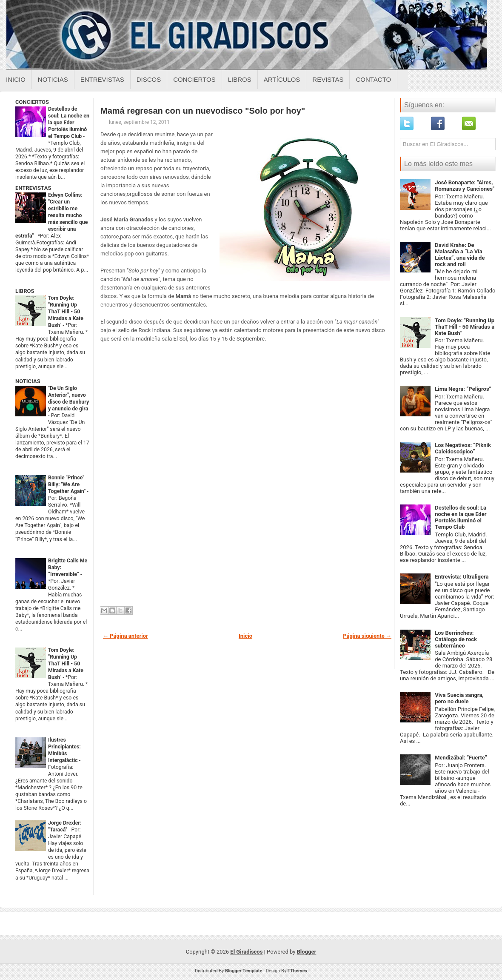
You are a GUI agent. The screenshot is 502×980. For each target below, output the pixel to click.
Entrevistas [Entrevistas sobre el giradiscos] (102, 79)
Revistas (328, 79)
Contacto (373, 79)
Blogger (307, 952)
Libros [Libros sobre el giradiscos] (240, 79)
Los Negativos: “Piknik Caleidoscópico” (463, 448)
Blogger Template (244, 971)
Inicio (16, 79)
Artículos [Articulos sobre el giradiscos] (282, 79)
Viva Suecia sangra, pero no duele (459, 698)
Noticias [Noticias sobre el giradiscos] (53, 79)
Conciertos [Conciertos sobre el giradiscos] (194, 79)
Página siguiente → (367, 636)
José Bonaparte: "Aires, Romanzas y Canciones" (465, 186)
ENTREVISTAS (33, 188)
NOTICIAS (28, 381)
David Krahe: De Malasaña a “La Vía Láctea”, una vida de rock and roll (460, 255)
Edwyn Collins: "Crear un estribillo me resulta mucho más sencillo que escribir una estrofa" (51, 215)
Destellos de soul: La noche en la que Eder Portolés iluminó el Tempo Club (69, 123)
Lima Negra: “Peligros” (463, 389)
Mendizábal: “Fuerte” (461, 758)
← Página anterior (125, 636)
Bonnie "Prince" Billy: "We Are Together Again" (67, 484)
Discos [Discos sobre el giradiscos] (149, 79)
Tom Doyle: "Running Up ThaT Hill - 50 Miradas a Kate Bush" (66, 312)
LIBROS (25, 291)
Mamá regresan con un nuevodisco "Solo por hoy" (203, 111)
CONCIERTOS (32, 102)
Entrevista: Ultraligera (462, 577)
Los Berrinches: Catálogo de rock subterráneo (456, 639)
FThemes (297, 971)
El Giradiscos (246, 952)
